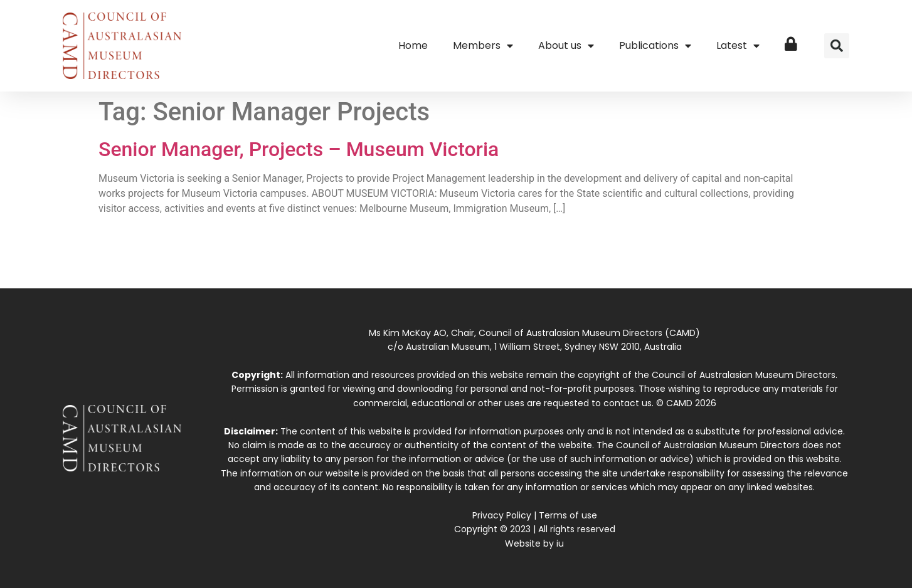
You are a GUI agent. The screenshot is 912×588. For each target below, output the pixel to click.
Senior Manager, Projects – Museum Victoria (299, 149)
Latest (738, 46)
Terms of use (568, 515)
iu (560, 543)
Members (483, 46)
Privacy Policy (502, 515)
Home (413, 45)
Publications (655, 46)
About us (566, 46)
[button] (837, 46)
